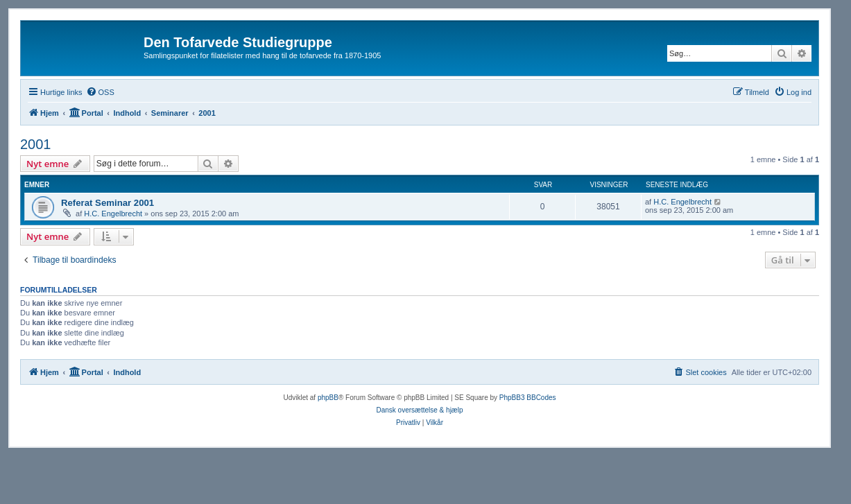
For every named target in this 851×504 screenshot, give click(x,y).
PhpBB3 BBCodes (528, 398)
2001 (36, 144)
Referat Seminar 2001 (108, 203)
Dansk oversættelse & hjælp (419, 410)
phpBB (328, 398)
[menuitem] (100, 92)
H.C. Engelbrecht (113, 214)
